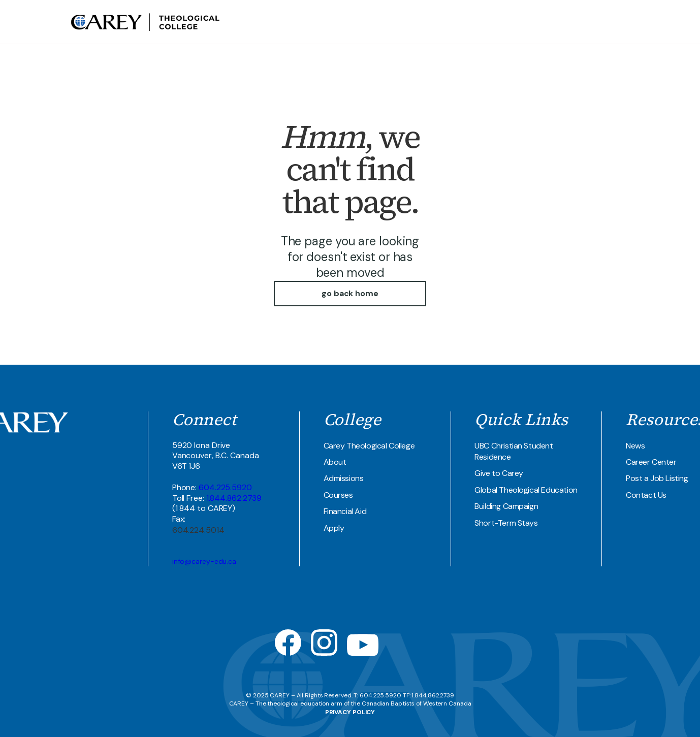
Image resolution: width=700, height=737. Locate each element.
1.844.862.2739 (234, 498)
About (335, 462)
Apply (334, 528)
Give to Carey (499, 473)
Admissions (344, 478)
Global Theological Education (526, 490)
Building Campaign (506, 506)
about (411, 22)
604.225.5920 (225, 487)
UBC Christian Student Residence (514, 451)
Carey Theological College (369, 446)
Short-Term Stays (506, 523)
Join (623, 22)
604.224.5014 (198, 530)
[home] (146, 22)
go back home (350, 293)
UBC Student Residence (542, 22)
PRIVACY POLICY (350, 712)
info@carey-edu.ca (204, 561)
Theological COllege (462, 22)
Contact (599, 22)
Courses (338, 495)
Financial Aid (345, 511)
